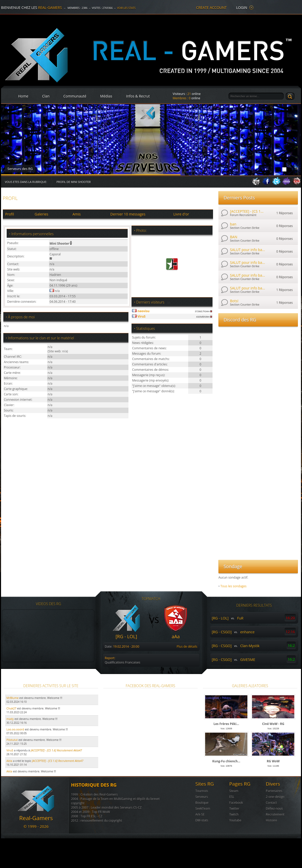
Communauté (75, 96)
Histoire (271, 820)
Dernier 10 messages (128, 214)
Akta (9, 761)
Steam (234, 791)
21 (189, 94)
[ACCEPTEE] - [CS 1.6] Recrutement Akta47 (58, 761)
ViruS (10, 750)
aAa (176, 636)
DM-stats (202, 820)
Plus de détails (187, 647)
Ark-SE (200, 814)
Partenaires (274, 791)
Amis (77, 214)
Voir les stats (126, 8)
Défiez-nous (274, 809)
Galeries (41, 214)
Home (23, 96)
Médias (106, 96)
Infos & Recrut (138, 96)
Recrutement (275, 814)
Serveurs (202, 797)
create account (211, 8)
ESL (232, 797)
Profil (9, 214)
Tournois (202, 791)
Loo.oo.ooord (15, 729)
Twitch (234, 814)
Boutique (202, 803)
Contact (271, 803)
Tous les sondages (234, 586)
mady (10, 719)
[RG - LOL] (126, 636)
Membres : (182, 98)
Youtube (235, 820)
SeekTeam (203, 809)
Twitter (234, 809)
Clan (46, 96)
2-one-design (275, 797)
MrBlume (12, 698)
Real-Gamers (50, 8)
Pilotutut (12, 740)
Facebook (236, 803)
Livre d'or (181, 214)
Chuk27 (11, 708)
